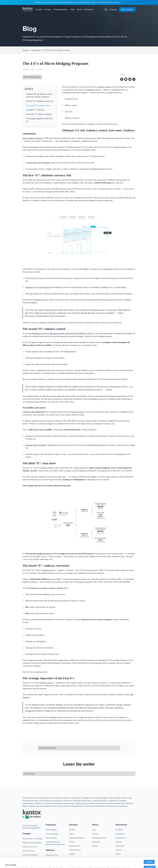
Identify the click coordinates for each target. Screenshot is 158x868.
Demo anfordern (127, 9)
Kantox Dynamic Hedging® (32, 839)
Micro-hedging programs (32, 138)
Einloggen (113, 9)
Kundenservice (121, 838)
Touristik (72, 830)
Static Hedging (51, 830)
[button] (39, 10)
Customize (150, 858)
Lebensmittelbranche (77, 838)
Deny (150, 863)
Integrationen (120, 834)
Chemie (72, 842)
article (61, 660)
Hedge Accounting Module (32, 843)
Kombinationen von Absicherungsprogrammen (55, 843)
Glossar (95, 846)
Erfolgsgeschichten (61, 9)
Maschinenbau (74, 846)
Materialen (96, 842)
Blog (73, 9)
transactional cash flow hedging (39, 163)
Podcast (95, 834)
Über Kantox (120, 846)
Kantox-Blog (36, 50)
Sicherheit (119, 830)
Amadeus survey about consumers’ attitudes (46, 588)
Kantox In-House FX (30, 847)
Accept (149, 852)
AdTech (72, 834)
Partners (118, 842)
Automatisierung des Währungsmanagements (31, 827)
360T (58, 579)
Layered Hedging (52, 834)
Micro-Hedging (51, 838)
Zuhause (26, 50)
